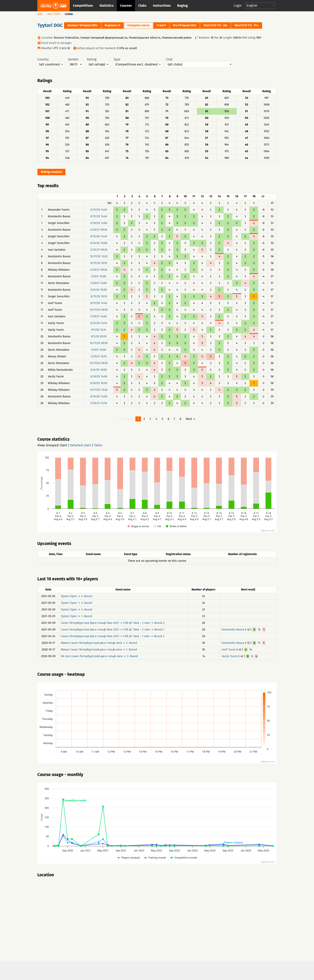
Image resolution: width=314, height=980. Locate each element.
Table (98, 445)
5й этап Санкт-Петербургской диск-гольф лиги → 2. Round (99, 656)
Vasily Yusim (230, 656)
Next (189, 419)
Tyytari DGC (50, 25)
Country (51, 63)
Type (138, 63)
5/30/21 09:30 (99, 230)
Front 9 (161, 25)
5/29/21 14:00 (99, 283)
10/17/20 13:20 (99, 256)
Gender (76, 63)
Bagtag (182, 6)
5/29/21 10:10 (99, 356)
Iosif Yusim (229, 650)
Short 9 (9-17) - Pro (247, 25)
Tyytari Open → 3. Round (76, 603)
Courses (126, 6)
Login (238, 6)
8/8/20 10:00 (99, 290)
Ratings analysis (51, 172)
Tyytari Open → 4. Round (76, 596)
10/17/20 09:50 (99, 310)
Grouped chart (56, 445)
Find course (54, 14)
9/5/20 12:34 (99, 330)
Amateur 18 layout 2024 (83, 25)
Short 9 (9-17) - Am (215, 25)
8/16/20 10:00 (99, 243)
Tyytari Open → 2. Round (76, 610)
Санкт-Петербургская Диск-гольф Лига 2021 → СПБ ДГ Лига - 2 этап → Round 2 (113, 623)
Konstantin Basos (233, 630)
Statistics (106, 6)
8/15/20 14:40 (99, 210)
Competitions (83, 6)
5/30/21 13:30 (99, 403)
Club (200, 63)
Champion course (139, 25)
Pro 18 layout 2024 (185, 25)
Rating (99, 63)
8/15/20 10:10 (99, 263)
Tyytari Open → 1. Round (76, 616)
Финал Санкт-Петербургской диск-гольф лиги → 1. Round (99, 650)
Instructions (162, 6)
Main (40, 14)
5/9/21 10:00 (99, 276)
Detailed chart (81, 445)
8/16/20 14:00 (99, 223)
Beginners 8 (112, 25)
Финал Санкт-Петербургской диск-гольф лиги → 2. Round (99, 643)
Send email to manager (56, 43)
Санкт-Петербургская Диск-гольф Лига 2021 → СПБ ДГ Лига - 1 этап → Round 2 (113, 636)
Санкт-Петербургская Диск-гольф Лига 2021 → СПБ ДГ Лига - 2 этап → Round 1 (113, 630)
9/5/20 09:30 (99, 336)
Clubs (142, 6)
